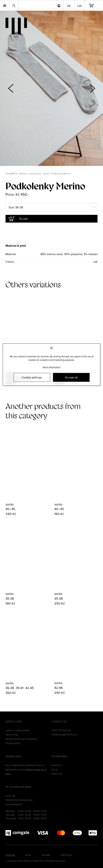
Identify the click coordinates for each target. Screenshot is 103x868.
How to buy (12, 734)
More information (51, 367)
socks (10, 504)
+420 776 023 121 (61, 730)
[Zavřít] (52, 348)
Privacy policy (13, 743)
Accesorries (35, 174)
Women (23, 174)
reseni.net (57, 774)
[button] (92, 88)
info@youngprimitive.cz (64, 734)
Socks (46, 174)
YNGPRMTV (11, 174)
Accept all (71, 377)
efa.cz (55, 769)
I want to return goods (18, 730)
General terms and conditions (22, 739)
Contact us (59, 721)
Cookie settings (32, 377)
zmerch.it (57, 765)
